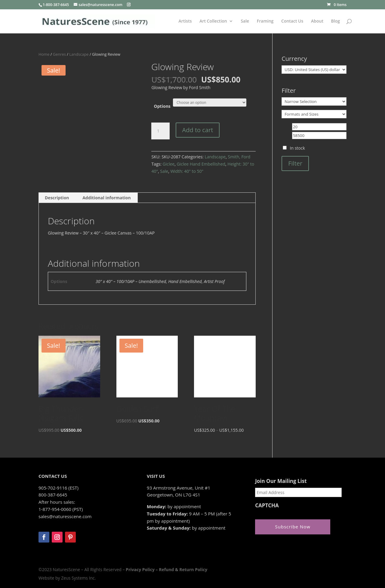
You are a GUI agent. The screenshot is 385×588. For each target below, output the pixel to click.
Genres (59, 54)
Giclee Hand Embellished (201, 164)
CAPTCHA (267, 506)
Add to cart (198, 130)
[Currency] (314, 70)
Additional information (107, 198)
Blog (336, 21)
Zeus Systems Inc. (78, 578)
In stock (297, 148)
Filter (295, 163)
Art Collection (213, 21)
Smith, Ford (239, 157)
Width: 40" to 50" (187, 171)
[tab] (57, 198)
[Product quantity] (160, 131)
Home (44, 54)
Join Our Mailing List (281, 481)
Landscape (79, 54)
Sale (245, 21)
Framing (265, 21)
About (317, 21)
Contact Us (292, 21)
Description (57, 198)
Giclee (168, 164)
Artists (185, 21)
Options (162, 106)
